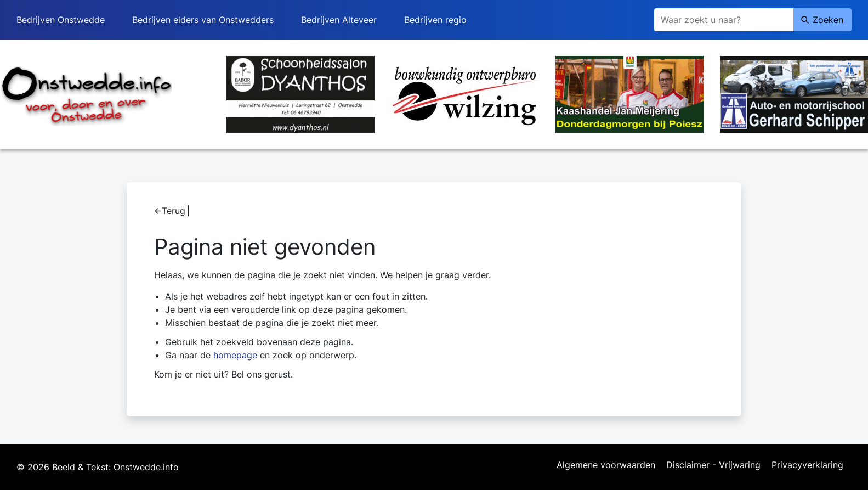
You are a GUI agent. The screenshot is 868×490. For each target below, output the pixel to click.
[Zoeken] (724, 20)
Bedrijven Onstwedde (61, 20)
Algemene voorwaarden (606, 465)
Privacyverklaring (807, 465)
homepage (235, 355)
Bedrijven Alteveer (339, 20)
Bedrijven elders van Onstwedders (203, 20)
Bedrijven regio (435, 20)
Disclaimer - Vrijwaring (713, 465)
